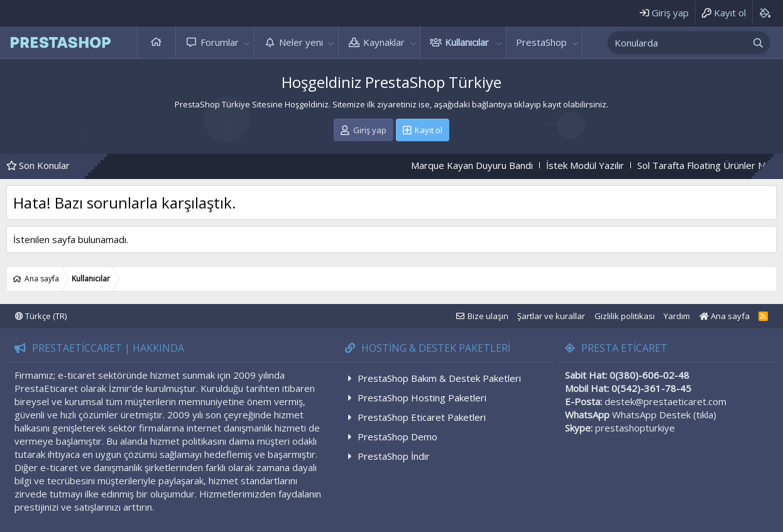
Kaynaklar (384, 42)
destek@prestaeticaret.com (665, 401)
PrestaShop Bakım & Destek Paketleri (439, 378)
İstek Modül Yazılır (597, 165)
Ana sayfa (156, 42)
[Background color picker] (764, 13)
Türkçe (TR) (41, 316)
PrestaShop (541, 42)
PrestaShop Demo (397, 437)
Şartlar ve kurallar (551, 316)
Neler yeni (301, 42)
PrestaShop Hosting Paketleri (422, 398)
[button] (247, 42)
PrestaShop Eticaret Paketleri (422, 417)
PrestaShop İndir (394, 456)
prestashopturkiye (635, 428)
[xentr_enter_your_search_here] (677, 43)
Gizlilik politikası (625, 316)
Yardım (677, 316)
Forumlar (220, 42)
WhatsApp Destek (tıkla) (664, 415)
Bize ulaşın (488, 316)
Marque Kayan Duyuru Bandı (484, 165)
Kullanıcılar (467, 42)
